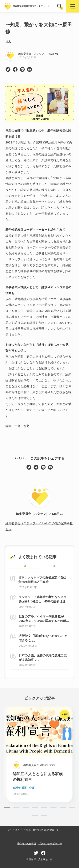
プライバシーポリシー (50, 843)
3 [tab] (26, 808)
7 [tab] (63, 808)
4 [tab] (35, 808)
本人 (8, 41)
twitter (8, 69)
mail (29, 69)
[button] (60, 6)
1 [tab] (7, 808)
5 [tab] (44, 808)
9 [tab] (35, 815)
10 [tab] (44, 815)
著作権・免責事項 (27, 843)
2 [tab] (16, 808)
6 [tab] (54, 808)
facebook (15, 69)
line (22, 69)
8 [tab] (72, 808)
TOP (9, 830)
